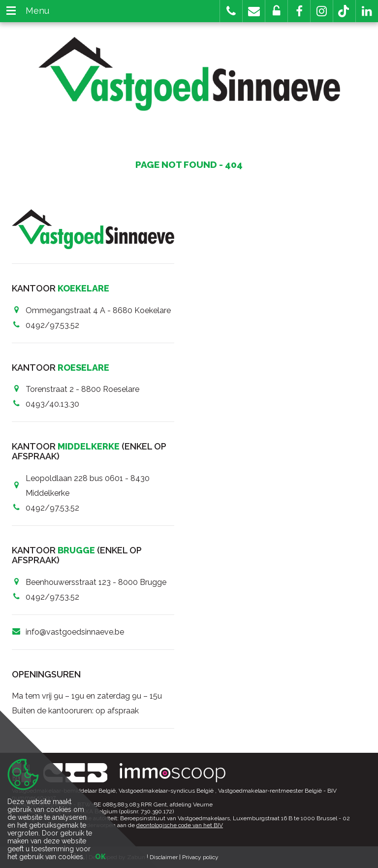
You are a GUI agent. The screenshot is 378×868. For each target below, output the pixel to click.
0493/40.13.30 (52, 404)
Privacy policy (200, 857)
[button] (299, 11)
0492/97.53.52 (52, 325)
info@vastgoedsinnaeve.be (75, 632)
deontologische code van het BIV (180, 825)
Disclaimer (164, 857)
